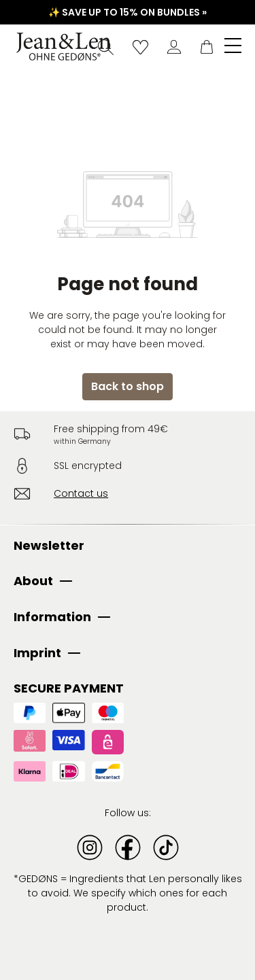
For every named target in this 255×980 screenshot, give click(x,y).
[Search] (106, 47)
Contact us (81, 493)
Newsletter (49, 545)
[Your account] (174, 47)
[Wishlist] (140, 47)
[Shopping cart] (207, 47)
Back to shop (128, 386)
